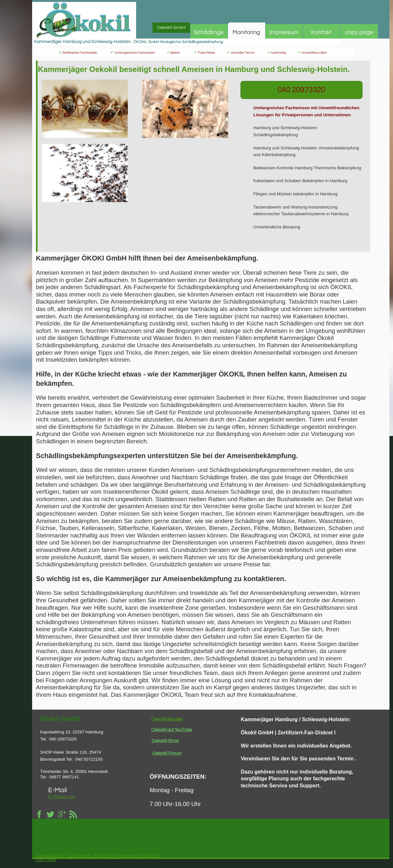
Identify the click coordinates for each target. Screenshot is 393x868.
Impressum (128, 855)
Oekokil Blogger (167, 719)
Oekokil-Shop (165, 741)
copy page (46, 860)
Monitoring (104, 855)
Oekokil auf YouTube (172, 730)
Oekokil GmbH (50, 855)
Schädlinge (79, 855)
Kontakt (151, 855)
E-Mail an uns (62, 797)
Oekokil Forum (167, 753)
